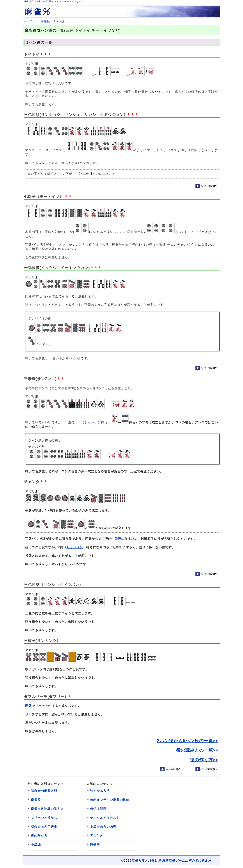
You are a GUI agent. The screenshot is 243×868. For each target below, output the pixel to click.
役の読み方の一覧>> (197, 750)
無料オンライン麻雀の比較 (110, 800)
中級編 (36, 845)
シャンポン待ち (96, 422)
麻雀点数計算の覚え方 (47, 809)
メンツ (64, 245)
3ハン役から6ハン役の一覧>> (188, 741)
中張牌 (116, 539)
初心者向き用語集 (44, 827)
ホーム (28, 21)
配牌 (28, 706)
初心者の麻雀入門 (44, 791)
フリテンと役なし (44, 818)
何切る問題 (98, 809)
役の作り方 (39, 836)
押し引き (97, 836)
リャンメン (75, 547)
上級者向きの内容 (103, 827)
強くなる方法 (100, 791)
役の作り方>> (204, 760)
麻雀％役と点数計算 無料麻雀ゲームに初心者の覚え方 (171, 861)
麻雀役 (45, 21)
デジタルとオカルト (105, 818)
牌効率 (95, 845)
